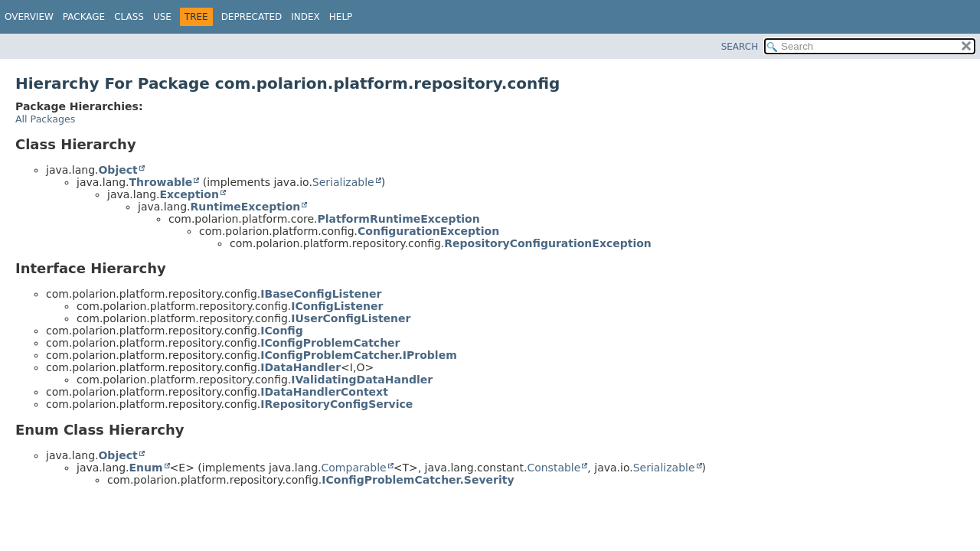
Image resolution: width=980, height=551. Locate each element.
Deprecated (252, 17)
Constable (554, 468)
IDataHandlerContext (324, 392)
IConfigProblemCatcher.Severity (418, 480)
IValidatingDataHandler (362, 380)
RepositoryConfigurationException (548, 243)
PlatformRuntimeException (399, 219)
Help (341, 17)
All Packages (45, 119)
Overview (29, 17)
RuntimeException (245, 207)
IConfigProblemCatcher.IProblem (358, 355)
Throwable (160, 182)
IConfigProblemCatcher (330, 343)
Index (305, 17)
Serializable (343, 182)
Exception (189, 194)
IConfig (281, 331)
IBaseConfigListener (321, 294)
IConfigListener (337, 306)
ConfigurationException (428, 231)
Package (84, 17)
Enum (145, 468)
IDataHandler (301, 367)
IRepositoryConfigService (336, 404)
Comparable (354, 468)
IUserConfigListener (351, 318)
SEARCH (740, 47)
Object (118, 170)
